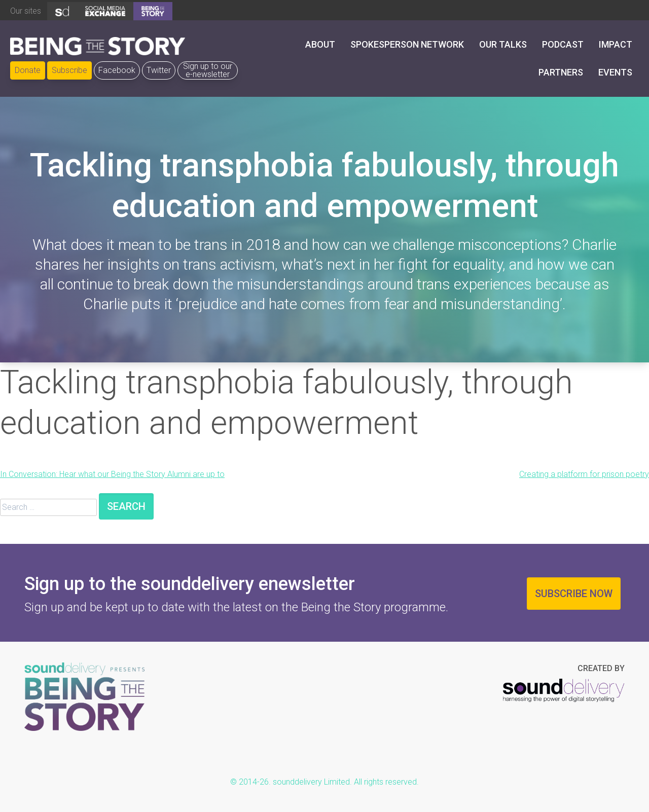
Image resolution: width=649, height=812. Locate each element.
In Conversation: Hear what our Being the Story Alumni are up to (112, 474)
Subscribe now (574, 594)
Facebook (117, 70)
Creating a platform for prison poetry (584, 474)
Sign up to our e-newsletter (208, 70)
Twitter (159, 70)
